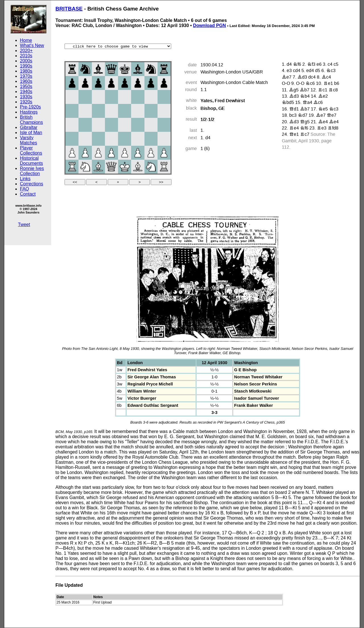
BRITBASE (69, 9)
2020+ (26, 51)
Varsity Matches (28, 140)
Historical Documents (31, 161)
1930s (26, 97)
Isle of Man (31, 133)
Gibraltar (29, 127)
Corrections (32, 184)
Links (25, 179)
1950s (26, 86)
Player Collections (31, 150)
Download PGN (210, 25)
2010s (26, 56)
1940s (26, 92)
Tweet (24, 224)
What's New (32, 45)
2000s (26, 61)
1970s (26, 76)
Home (26, 40)
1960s (26, 81)
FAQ (24, 189)
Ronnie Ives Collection (32, 171)
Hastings (29, 112)
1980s (26, 71)
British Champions (31, 120)
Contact (28, 194)
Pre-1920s (30, 107)
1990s (26, 66)
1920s (26, 102)
